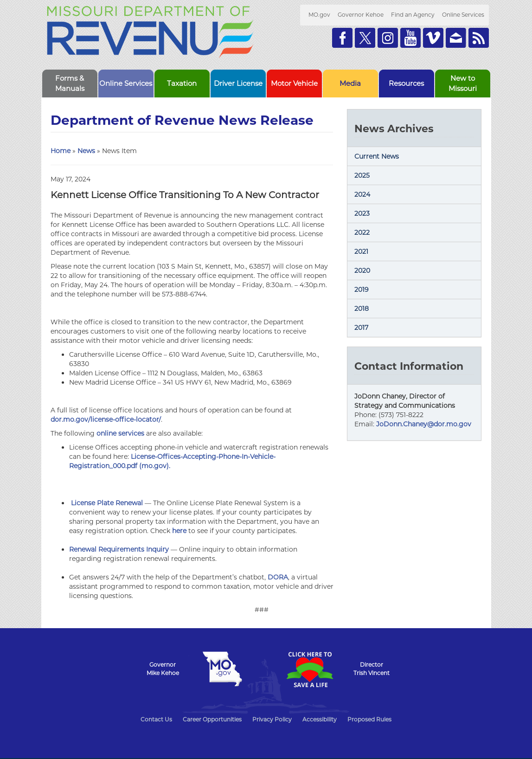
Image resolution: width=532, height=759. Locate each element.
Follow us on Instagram (388, 38)
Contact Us (156, 719)
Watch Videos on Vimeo (433, 38)
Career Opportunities (212, 719)
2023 (362, 213)
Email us (456, 38)
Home (61, 151)
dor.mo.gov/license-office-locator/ (106, 419)
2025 (362, 175)
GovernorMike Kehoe (163, 669)
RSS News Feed (479, 38)
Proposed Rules (369, 719)
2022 (362, 232)
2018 (362, 309)
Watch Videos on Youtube (410, 38)
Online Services (463, 15)
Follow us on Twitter (365, 38)
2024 (362, 194)
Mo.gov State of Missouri (223, 669)
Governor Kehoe (361, 15)
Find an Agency (413, 15)
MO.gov (319, 15)
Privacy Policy (272, 719)
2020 (362, 270)
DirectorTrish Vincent (372, 669)
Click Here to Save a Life (310, 669)
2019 (362, 289)
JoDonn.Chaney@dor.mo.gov (424, 424)
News (86, 151)
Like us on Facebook (342, 38)
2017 (361, 328)
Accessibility (320, 719)
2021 (361, 251)
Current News (377, 156)
